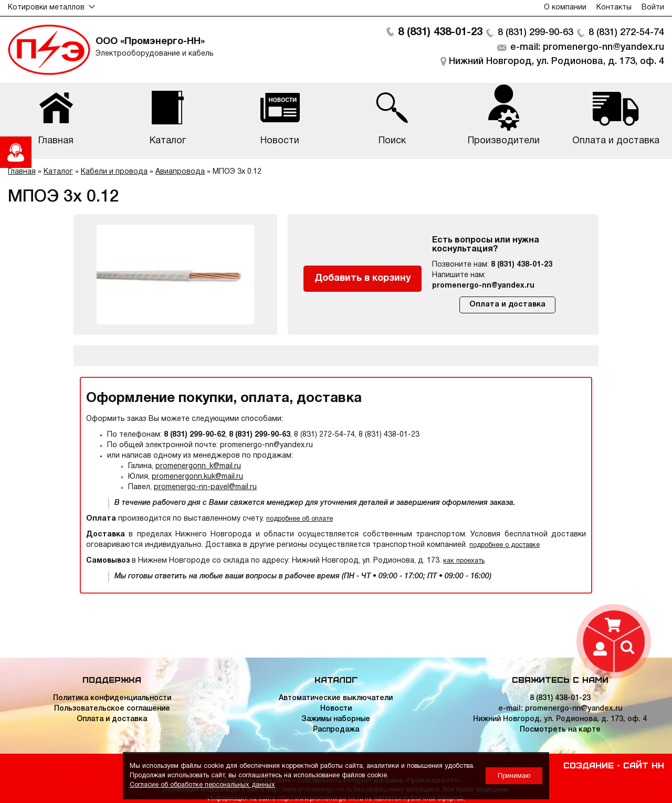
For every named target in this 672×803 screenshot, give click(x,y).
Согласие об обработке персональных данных (202, 785)
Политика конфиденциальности (112, 698)
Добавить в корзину (363, 278)
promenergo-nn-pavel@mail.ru (205, 487)
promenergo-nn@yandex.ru (483, 286)
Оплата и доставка (507, 305)
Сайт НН (644, 765)
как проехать (464, 561)
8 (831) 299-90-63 (535, 33)
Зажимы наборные (336, 719)
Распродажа (336, 730)
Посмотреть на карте (560, 730)
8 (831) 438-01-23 (440, 33)
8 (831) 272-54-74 (626, 33)
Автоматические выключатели (336, 698)
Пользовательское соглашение (112, 709)
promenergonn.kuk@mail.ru (197, 477)
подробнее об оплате (300, 519)
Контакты (614, 8)
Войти (653, 8)
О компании (565, 8)
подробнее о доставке (505, 545)
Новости (336, 709)
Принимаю (514, 776)
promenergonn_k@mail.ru (198, 466)
